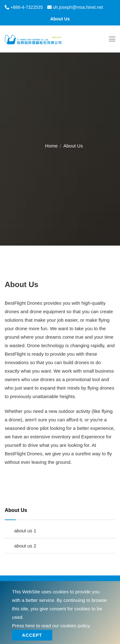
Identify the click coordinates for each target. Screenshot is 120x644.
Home (51, 146)
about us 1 (25, 531)
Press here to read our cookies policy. (51, 626)
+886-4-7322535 (26, 7)
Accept (32, 635)
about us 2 (25, 546)
